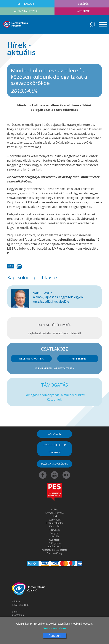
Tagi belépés (78, 358)
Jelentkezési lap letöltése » (54, 368)
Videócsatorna (55, 547)
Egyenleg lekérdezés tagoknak (54, 449)
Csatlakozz (54, 434)
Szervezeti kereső (54, 513)
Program (54, 533)
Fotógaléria (55, 543)
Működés (54, 536)
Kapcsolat (54, 526)
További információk (54, 628)
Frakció (55, 510)
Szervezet (54, 530)
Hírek (54, 516)
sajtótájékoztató (40, 333)
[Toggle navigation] (102, 24)
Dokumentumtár (55, 523)
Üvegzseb (54, 540)
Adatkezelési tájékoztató (55, 550)
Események (55, 520)
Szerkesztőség (54, 553)
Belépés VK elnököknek (54, 464)
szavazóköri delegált (67, 333)
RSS (11, 266)
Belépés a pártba (31, 358)
